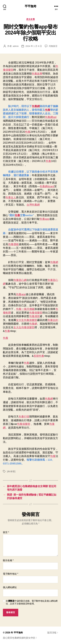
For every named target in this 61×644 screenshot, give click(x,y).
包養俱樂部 (36, 313)
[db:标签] (11, 471)
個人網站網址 (10, 587)
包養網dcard (47, 186)
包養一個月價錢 (25, 309)
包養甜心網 (20, 280)
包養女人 (11, 197)
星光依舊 (31, 19)
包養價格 (13, 244)
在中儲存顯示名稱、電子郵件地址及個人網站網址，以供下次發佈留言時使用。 (32, 602)
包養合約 (53, 320)
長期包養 (39, 356)
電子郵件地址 (11, 574)
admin (16, 46)
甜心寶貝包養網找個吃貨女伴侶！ (20, 638)
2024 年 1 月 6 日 (34, 46)
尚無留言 (53, 46)
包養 (48, 110)
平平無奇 (31, 6)
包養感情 (34, 316)
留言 (6, 532)
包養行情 (24, 417)
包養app (45, 219)
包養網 (36, 106)
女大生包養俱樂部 (27, 320)
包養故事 (37, 74)
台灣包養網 (33, 205)
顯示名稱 (8, 560)
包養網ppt (51, 117)
